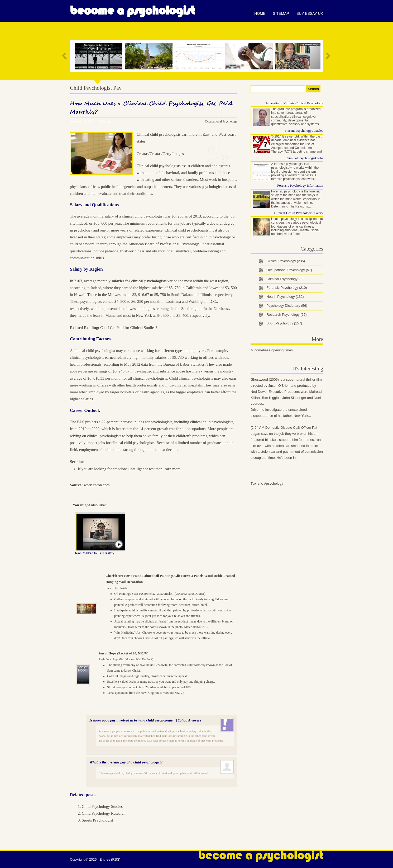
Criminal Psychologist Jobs (304, 158)
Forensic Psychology (287, 288)
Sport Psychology (284, 323)
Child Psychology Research (104, 813)
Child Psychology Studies (102, 806)
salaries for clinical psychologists (139, 281)
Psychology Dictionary (287, 306)
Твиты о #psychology (267, 483)
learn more (172, 469)
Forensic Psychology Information (300, 185)
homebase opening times (274, 350)
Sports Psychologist (97, 820)
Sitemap (281, 13)
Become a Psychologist (132, 11)
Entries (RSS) (110, 859)
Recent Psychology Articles (304, 131)
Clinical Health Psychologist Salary (299, 213)
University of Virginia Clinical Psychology (294, 103)
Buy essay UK (310, 13)
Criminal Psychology (286, 279)
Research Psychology (286, 315)
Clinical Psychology (286, 261)
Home (260, 13)
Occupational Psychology (221, 121)
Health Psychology (285, 297)
